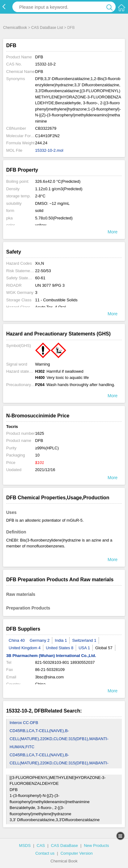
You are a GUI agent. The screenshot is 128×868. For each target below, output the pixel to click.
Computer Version (77, 853)
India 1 (61, 640)
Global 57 (104, 648)
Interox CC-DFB (24, 723)
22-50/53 (43, 271)
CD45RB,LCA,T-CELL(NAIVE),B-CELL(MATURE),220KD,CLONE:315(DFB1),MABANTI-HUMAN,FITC (59, 739)
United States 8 (60, 648)
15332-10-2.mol (49, 150)
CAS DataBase (64, 846)
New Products (96, 846)
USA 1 (84, 648)
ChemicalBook (15, 28)
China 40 (17, 640)
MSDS (25, 846)
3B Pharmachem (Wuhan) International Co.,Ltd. (51, 656)
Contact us (45, 853)
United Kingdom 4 (25, 648)
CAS (41, 846)
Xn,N (40, 263)
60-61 (40, 278)
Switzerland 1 (84, 640)
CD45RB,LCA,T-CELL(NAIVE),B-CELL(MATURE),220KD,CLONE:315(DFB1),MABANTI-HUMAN (59, 763)
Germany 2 (40, 640)
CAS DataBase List (47, 28)
